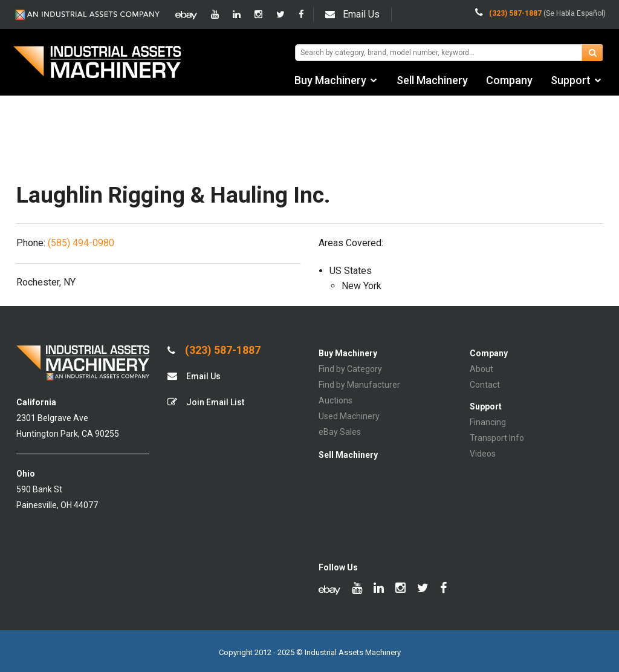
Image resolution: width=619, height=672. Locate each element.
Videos (483, 454)
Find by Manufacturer (359, 385)
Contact (485, 385)
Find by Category (350, 369)
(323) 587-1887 (214, 350)
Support (571, 80)
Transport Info (497, 438)
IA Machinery (97, 64)
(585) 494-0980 (81, 243)
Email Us (352, 14)
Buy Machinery (330, 80)
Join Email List (206, 402)
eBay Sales (340, 432)
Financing (488, 422)
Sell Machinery (432, 80)
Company (509, 80)
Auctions (335, 400)
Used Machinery (349, 416)
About (481, 369)
